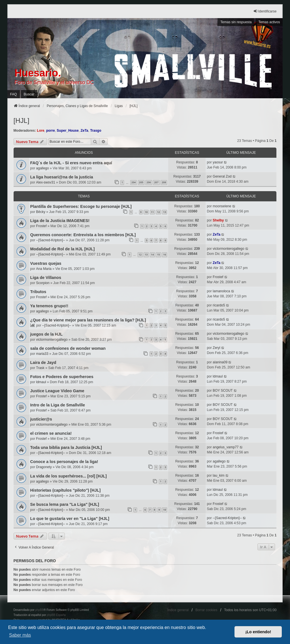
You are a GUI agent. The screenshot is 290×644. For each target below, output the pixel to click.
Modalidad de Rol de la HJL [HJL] (63, 249)
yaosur (218, 162)
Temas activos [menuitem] (269, 22)
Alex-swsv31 (45, 182)
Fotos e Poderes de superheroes (62, 377)
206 (149, 182)
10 (146, 212)
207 (156, 182)
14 (152, 254)
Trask (40, 368)
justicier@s (41, 419)
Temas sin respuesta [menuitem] (236, 22)
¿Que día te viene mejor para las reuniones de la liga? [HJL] (88, 320)
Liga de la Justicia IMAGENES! (60, 221)
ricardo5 (219, 305)
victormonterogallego (228, 249)
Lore (40, 131)
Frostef (41, 226)
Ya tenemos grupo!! (49, 306)
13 (165, 212)
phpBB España (56, 615)
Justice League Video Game (57, 391)
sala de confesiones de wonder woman (68, 348)
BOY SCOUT (223, 391)
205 (141, 182)
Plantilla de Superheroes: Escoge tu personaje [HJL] (81, 206)
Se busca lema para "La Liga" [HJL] (65, 504)
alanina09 (220, 362)
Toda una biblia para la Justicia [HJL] (66, 447)
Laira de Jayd (43, 362)
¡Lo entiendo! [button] (258, 632)
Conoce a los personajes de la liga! (64, 462)
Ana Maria (44, 269)
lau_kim (218, 475)
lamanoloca (221, 291)
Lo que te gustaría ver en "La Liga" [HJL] (70, 519)
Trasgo (96, 131)
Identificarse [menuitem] (265, 11)
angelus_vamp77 (226, 447)
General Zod (222, 176)
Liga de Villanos (46, 278)
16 (165, 254)
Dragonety (44, 467)
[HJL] (22, 121)
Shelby (218, 220)
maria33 (42, 354)
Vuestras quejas (46, 263)
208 (164, 182)
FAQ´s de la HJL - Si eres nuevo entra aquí (71, 163)
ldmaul (41, 382)
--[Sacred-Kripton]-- (51, 240)
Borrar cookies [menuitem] (206, 610)
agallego (42, 168)
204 (134, 182)
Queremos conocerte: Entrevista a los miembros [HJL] (83, 235)
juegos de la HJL (46, 334)
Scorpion (43, 283)
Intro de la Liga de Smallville (58, 405)
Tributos (38, 292)
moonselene (222, 206)
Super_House (68, 131)
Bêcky (41, 212)
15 (158, 254)
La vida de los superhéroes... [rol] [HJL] (69, 476)
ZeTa (84, 131)
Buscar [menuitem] (29, 94)
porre (51, 131)
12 (158, 212)
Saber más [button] (20, 635)
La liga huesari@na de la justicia (62, 177)
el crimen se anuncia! (51, 433)
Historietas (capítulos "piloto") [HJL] (66, 490)
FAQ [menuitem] (14, 94)
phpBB (39, 610)
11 (152, 212)
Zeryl (217, 348)
